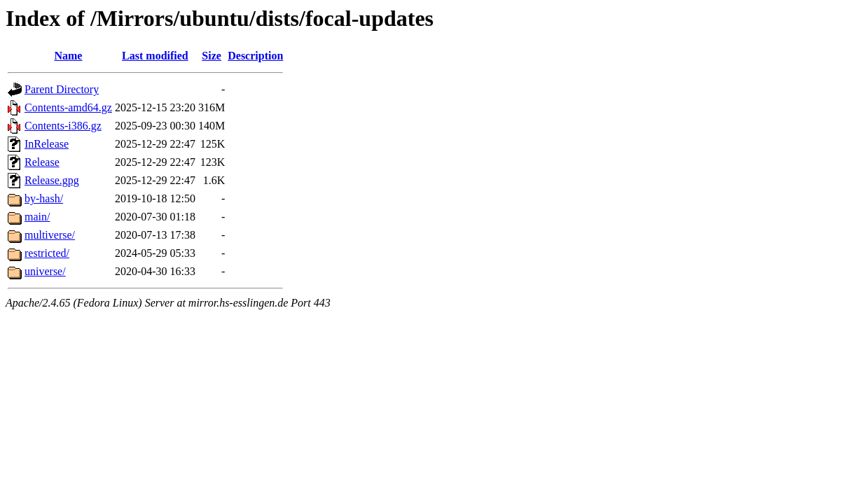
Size (212, 56)
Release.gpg (52, 180)
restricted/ (47, 253)
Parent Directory (62, 89)
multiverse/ (50, 235)
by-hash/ (44, 198)
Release (42, 162)
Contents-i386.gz (63, 126)
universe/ (45, 271)
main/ (37, 217)
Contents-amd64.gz (68, 107)
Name (68, 56)
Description (255, 56)
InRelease (47, 144)
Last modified (155, 56)
